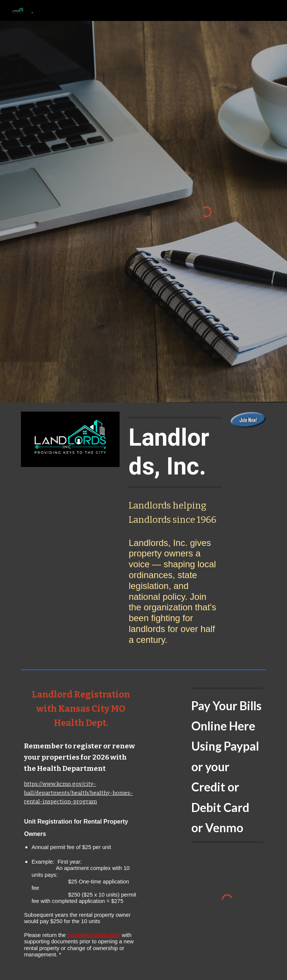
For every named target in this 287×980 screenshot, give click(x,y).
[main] (175, 452)
